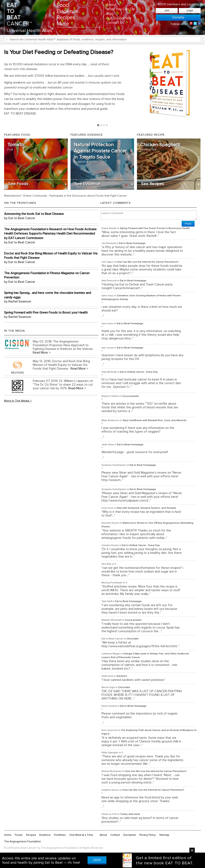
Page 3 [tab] (104, 125)
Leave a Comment (149, 215)
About (111, 5)
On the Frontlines (20, 203)
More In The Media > (18, 401)
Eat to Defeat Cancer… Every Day (139, 372)
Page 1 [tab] (98, 125)
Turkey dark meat (130, 814)
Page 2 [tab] (101, 125)
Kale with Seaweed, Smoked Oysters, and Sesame (146, 508)
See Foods (18, 184)
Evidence (68, 12)
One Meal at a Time (81, 835)
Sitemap (164, 835)
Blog (110, 14)
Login (190, 11)
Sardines (122, 676)
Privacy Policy (148, 835)
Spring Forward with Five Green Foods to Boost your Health (155, 228)
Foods (19, 835)
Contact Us (115, 23)
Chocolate (133, 639)
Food (63, 5)
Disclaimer (130, 835)
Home (8, 835)
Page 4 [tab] (107, 125)
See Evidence (87, 184)
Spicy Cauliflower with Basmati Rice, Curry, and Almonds (155, 420)
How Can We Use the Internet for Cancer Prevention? (147, 262)
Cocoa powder (130, 396)
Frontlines (60, 835)
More (63, 24)
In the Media (14, 331)
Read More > (42, 353)
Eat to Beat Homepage (132, 243)
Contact (115, 835)
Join (167, 11)
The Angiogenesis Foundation (22, 842)
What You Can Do (120, 9)
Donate (178, 17)
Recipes (66, 18)
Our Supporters (119, 18)
